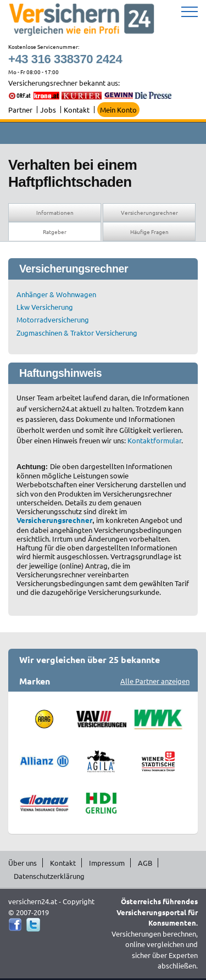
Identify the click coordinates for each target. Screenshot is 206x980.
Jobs (48, 110)
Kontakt (77, 110)
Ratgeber (55, 232)
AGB (145, 863)
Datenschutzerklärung (49, 876)
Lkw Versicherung (45, 307)
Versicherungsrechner (149, 212)
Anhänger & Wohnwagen (56, 294)
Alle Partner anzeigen (155, 681)
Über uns (23, 863)
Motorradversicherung (53, 319)
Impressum (107, 863)
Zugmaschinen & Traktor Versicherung (77, 333)
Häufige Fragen (149, 232)
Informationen (55, 212)
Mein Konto (118, 110)
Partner (20, 110)
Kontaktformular (154, 440)
